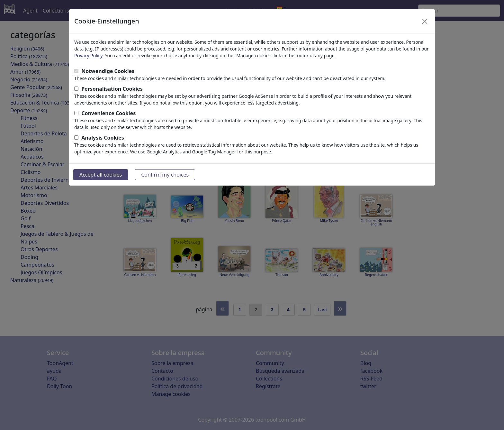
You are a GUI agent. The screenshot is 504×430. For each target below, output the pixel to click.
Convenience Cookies (108, 113)
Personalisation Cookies (112, 89)
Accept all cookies (101, 175)
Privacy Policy (88, 55)
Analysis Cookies (103, 138)
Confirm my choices (165, 175)
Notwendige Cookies (108, 71)
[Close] (425, 21)
